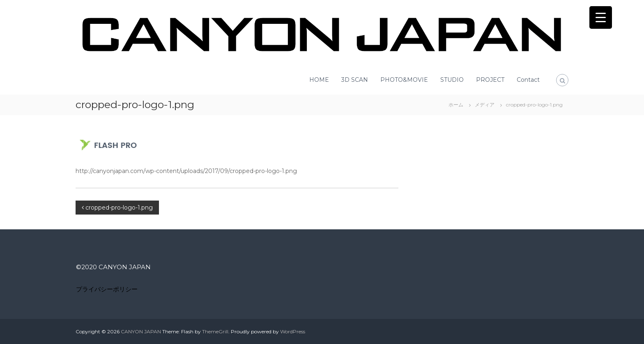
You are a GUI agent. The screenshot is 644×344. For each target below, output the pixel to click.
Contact (528, 80)
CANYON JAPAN (141, 331)
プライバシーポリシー (107, 289)
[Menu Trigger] (601, 17)
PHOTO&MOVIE (404, 80)
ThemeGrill (215, 331)
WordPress (293, 331)
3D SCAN (355, 80)
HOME (319, 80)
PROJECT (490, 80)
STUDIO (452, 80)
